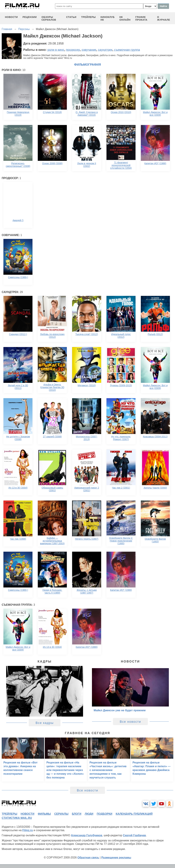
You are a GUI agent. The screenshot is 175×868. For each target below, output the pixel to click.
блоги (76, 814)
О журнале (164, 18)
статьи (71, 17)
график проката (141, 18)
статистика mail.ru (17, 818)
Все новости (130, 722)
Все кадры (45, 723)
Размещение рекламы (116, 858)
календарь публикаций (134, 814)
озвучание (89, 50)
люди (89, 814)
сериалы (61, 814)
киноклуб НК (107, 18)
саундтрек (105, 50)
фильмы (44, 814)
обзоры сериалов (49, 18)
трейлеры (88, 17)
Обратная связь (88, 858)
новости (11, 17)
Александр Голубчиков (87, 835)
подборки (105, 814)
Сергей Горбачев (134, 835)
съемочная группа (127, 50)
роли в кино (56, 50)
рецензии (30, 17)
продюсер (73, 50)
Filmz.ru (28, 830)
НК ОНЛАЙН (125, 18)
